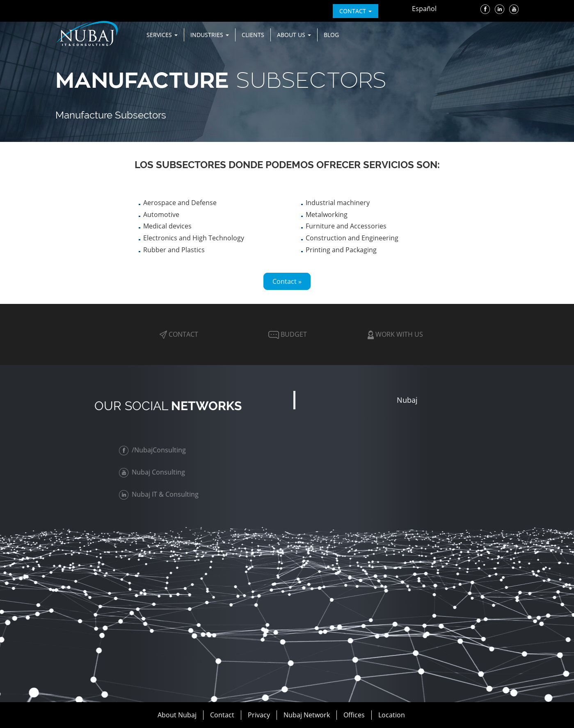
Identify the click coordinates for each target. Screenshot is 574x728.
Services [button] (162, 35)
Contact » (287, 281)
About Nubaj (177, 715)
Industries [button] (210, 35)
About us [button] (294, 35)
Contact (179, 334)
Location (392, 715)
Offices (354, 715)
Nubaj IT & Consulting (161, 494)
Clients (253, 35)
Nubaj (407, 400)
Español (424, 9)
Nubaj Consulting (154, 472)
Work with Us (395, 334)
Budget (287, 334)
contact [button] (356, 11)
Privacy (259, 715)
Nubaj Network (307, 715)
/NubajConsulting (154, 450)
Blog (331, 35)
